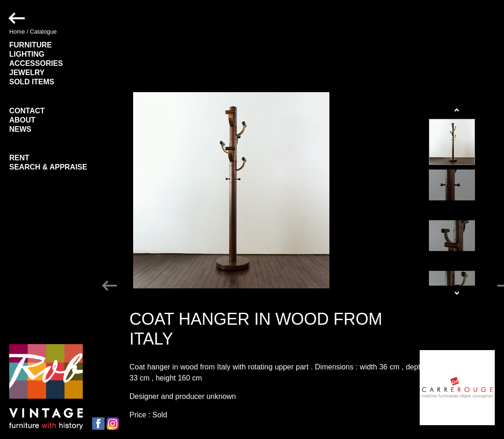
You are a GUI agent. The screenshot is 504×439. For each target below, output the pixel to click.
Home (17, 32)
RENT (19, 158)
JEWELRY (27, 73)
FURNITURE (30, 45)
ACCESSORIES (36, 63)
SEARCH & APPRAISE (48, 167)
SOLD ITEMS (32, 82)
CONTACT (27, 111)
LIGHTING (27, 54)
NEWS (20, 129)
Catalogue (43, 32)
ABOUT (22, 120)
